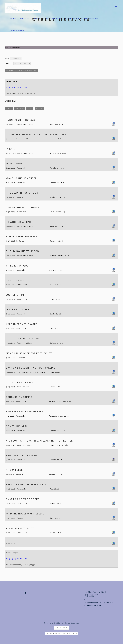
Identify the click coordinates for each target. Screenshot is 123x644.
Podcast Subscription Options (21, 71)
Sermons (57, 19)
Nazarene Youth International (82, 19)
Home (13, 19)
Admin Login (62, 628)
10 (21, 87)
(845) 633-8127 (93, 606)
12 (26, 87)
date (39, 109)
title (9, 109)
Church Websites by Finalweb (61, 633)
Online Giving (18, 30)
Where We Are (41, 19)
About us (25, 19)
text (30, 109)
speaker (19, 109)
